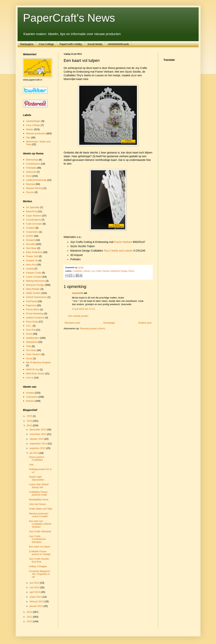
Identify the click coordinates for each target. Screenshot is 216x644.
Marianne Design (119, 271)
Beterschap (32, 160)
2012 (30, 612)
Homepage (109, 323)
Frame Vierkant (123, 242)
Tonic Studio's (33, 354)
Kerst (29, 176)
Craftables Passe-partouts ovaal (39, 493)
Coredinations (33, 220)
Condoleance (33, 164)
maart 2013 (36, 597)
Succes (30, 192)
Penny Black (33, 309)
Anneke (30, 393)
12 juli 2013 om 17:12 (84, 309)
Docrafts (30, 244)
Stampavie (32, 342)
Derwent (30, 240)
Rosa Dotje (32, 322)
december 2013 (38, 429)
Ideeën (87, 271)
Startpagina (27, 44)
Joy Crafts (96, 271)
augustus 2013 (38, 448)
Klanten (106, 271)
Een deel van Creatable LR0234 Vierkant (40, 524)
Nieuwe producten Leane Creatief (39, 515)
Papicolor (31, 305)
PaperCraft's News (69, 18)
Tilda (29, 346)
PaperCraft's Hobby (71, 44)
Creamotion (32, 232)
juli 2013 (34, 453)
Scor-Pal (31, 330)
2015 (30, 416)
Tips (28, 137)
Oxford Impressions (36, 297)
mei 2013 (35, 587)
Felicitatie (31, 168)
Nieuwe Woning (34, 188)
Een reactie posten (78, 316)
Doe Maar (31, 248)
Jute (31, 465)
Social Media (95, 44)
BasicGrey (32, 211)
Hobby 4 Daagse (38, 566)
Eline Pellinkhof (34, 252)
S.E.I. (29, 326)
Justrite (30, 269)
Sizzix (29, 334)
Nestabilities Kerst (39, 499)
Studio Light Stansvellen (37, 478)
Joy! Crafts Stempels (40, 531)
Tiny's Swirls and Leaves (118, 251)
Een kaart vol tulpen (40, 547)
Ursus (29, 358)
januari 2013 (36, 606)
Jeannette (78, 293)
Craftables (78, 271)
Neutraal (31, 184)
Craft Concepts (34, 224)
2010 (30, 621)
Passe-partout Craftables (36, 458)
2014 (30, 421)
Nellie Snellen (33, 293)
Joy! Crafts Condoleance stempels (38, 539)
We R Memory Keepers (39, 362)
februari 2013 (37, 601)
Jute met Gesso (37, 504)
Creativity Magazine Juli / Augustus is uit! (40, 574)
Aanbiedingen (33, 121)
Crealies (30, 228)
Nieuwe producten (36, 133)
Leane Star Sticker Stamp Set (39, 486)
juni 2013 (35, 583)
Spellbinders (33, 338)
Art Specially (33, 207)
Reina (131, 271)
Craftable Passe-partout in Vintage (40, 553)
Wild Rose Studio (35, 374)
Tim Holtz (31, 350)
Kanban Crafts (34, 273)
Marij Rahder (33, 289)
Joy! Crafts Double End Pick (39, 560)
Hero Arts (31, 265)
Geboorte (31, 172)
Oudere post (145, 323)
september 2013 (39, 444)
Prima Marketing (35, 314)
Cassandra (32, 397)
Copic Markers (34, 216)
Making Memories (36, 281)
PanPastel (32, 301)
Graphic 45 (32, 260)
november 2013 (38, 434)
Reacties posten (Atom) (93, 328)
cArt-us (30, 378)
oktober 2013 (37, 439)
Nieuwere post (72, 323)
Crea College (46, 44)
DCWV (30, 236)
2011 (30, 617)
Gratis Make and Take (41, 509)
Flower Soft (32, 256)
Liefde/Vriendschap (36, 180)
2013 (30, 425)
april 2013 (35, 592)
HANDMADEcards (118, 44)
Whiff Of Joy (33, 369)
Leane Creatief (34, 277)
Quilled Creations (35, 318)
